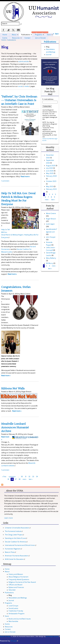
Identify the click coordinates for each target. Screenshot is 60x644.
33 (33, 477)
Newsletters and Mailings (18, 598)
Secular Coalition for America (16, 542)
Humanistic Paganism (13, 549)
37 (16, 479)
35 (8, 479)
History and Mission (16, 574)
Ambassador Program (16, 614)
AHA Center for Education (15, 559)
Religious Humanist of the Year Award (22, 582)
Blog (48, 47)
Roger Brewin (51, 219)
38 (19, 479)
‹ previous (12, 477)
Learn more (8, 518)
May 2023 (50, 187)
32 (29, 477)
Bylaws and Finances (16, 587)
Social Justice (13, 608)
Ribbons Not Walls (13, 389)
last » (31, 479)
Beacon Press (10, 552)
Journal (49, 55)
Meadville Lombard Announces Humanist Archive (15, 427)
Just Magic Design (53, 636)
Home (3, 40)
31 (26, 477)
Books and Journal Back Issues (20, 619)
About (14, 35)
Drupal (14, 641)
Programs (38, 35)
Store (49, 35)
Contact (27, 38)
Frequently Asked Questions (19, 580)
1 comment (5, 181)
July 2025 (49, 168)
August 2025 (51, 166)
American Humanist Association (17, 556)
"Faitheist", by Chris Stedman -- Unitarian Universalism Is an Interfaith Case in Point (19, 100)
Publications (11, 40)
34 (37, 477)
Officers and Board (15, 585)
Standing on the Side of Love (16, 538)
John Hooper (51, 237)
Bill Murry (50, 263)
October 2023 (51, 181)
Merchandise (13, 621)
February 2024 (51, 176)
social (21, 86)
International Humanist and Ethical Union (21, 545)
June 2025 (50, 171)
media (27, 86)
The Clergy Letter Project (14, 535)
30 (22, 477)
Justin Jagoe (50, 224)
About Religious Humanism (18, 577)
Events (5, 38)
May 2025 (50, 173)
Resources (16, 38)
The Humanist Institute (14, 531)
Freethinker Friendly (16, 611)
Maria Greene (51, 213)
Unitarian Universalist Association (18, 528)
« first (4, 477)
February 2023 (51, 189)
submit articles (24, 62)
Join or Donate (40, 38)
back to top (5, 636)
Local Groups (13, 606)
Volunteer (12, 590)
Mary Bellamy (51, 258)
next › (25, 479)
